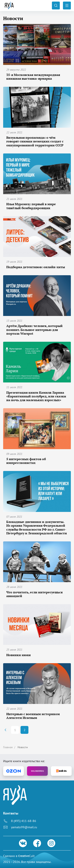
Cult (26, 856)
